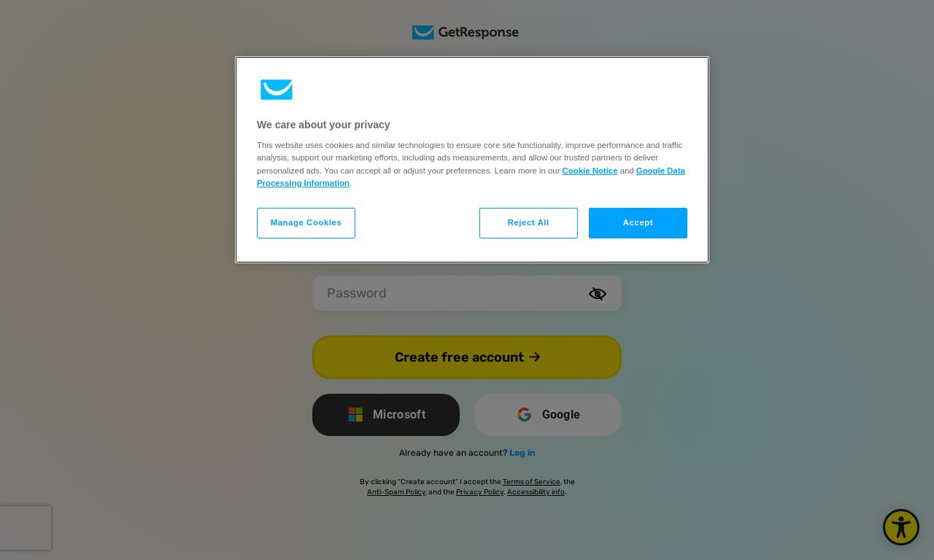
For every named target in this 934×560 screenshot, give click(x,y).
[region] (472, 160)
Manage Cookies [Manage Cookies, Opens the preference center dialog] (306, 222)
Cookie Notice (590, 171)
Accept (638, 222)
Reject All (529, 222)
